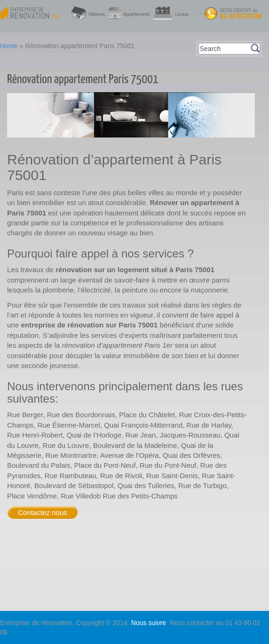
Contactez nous (43, 512)
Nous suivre (149, 623)
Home (9, 46)
